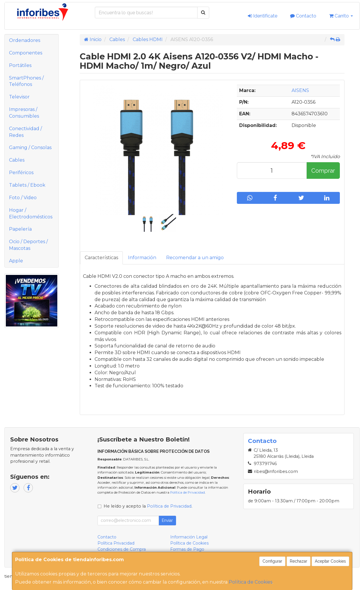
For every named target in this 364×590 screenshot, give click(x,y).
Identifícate (263, 16)
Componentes (26, 53)
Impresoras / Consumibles (24, 113)
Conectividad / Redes (25, 132)
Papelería (20, 229)
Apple (16, 261)
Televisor (19, 97)
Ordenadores (25, 40)
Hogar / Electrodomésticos (31, 213)
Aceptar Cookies (330, 561)
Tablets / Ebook (27, 185)
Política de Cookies (251, 582)
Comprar (323, 171)
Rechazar (299, 561)
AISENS (300, 90)
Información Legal (189, 537)
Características (101, 258)
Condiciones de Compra (122, 549)
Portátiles (20, 65)
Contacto (303, 16)
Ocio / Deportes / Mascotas (28, 245)
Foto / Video (23, 198)
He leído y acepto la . (148, 506)
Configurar (272, 561)
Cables (17, 160)
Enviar (167, 520)
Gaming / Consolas (30, 147)
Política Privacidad (116, 543)
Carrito (341, 16)
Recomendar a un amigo (195, 258)
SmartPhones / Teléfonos (26, 81)
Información (142, 258)
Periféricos (21, 173)
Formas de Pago (187, 549)
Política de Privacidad (188, 492)
